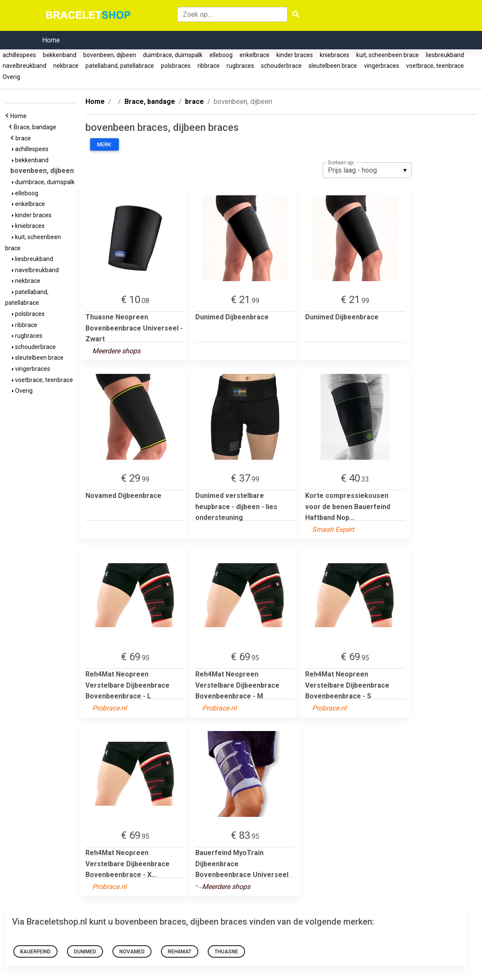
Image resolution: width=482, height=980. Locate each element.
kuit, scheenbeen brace (388, 55)
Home (51, 40)
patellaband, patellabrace (120, 66)
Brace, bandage (36, 127)
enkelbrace (255, 55)
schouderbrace (281, 66)
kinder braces (295, 55)
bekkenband (60, 55)
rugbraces (240, 66)
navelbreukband (24, 66)
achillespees (19, 55)
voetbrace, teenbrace (435, 66)
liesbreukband (445, 55)
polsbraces (176, 66)
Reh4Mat (180, 952)
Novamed (132, 952)
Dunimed (85, 952)
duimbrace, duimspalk (173, 55)
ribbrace (209, 66)
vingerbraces (382, 66)
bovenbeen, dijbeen (110, 55)
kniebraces (335, 55)
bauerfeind (35, 952)
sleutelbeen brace (333, 66)
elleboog (221, 55)
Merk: (105, 145)
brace (24, 138)
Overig (11, 77)
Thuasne (226, 952)
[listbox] (367, 170)
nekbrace (66, 66)
